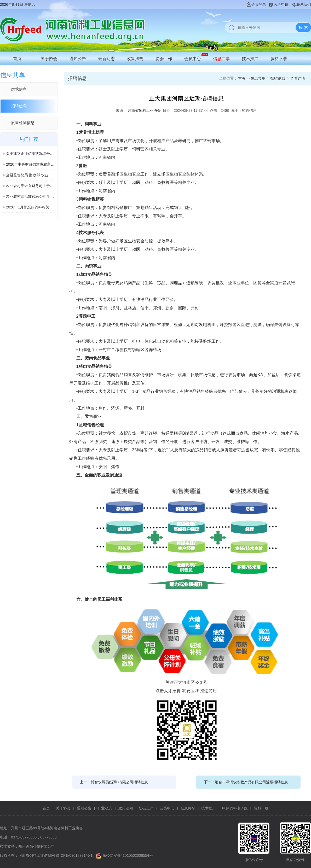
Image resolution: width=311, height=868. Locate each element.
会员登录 (256, 4)
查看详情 (298, 78)
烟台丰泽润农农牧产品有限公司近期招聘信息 (251, 782)
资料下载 (279, 59)
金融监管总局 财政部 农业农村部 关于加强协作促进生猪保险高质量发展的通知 (30, 175)
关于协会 (49, 59)
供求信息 (19, 89)
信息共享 (221, 59)
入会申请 (279, 4)
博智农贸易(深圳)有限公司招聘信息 (119, 782)
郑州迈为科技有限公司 (37, 846)
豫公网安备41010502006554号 (128, 855)
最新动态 (106, 59)
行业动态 (105, 808)
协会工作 (164, 59)
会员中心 (193, 59)
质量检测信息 (23, 123)
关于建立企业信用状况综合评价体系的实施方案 (30, 154)
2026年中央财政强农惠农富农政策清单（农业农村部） (30, 164)
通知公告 (78, 59)
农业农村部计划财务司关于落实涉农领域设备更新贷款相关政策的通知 (30, 186)
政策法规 (135, 59)
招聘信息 (19, 106)
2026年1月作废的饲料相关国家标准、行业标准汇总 (30, 207)
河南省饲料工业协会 (144, 110)
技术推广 (250, 59)
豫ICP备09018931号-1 (74, 855)
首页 (17, 59)
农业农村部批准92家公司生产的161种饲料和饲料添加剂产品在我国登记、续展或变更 (30, 196)
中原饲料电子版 (235, 808)
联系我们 (301, 4)
